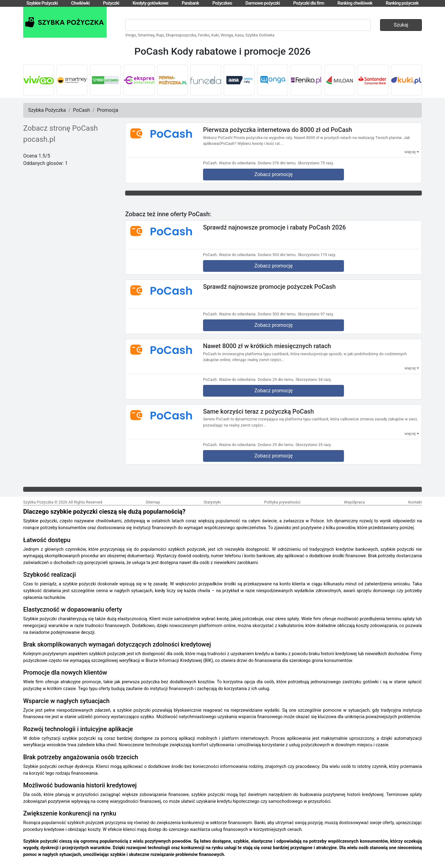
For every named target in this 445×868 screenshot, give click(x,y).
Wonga (227, 35)
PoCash (81, 110)
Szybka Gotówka (260, 35)
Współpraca (354, 502)
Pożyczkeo (222, 3)
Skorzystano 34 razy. (314, 379)
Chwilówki (80, 3)
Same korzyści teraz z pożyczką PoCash (259, 411)
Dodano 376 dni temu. (277, 163)
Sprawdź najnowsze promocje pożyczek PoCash (269, 287)
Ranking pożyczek (402, 3)
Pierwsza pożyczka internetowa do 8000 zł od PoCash (278, 130)
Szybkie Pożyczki (42, 3)
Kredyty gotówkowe (150, 3)
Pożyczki (111, 3)
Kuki (215, 35)
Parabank (190, 3)
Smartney (146, 35)
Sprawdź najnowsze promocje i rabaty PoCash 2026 (274, 227)
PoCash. (210, 163)
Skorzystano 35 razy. (314, 445)
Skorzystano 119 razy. (317, 255)
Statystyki (212, 502)
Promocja (108, 110)
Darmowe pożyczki (263, 3)
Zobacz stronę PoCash (61, 128)
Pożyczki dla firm (309, 3)
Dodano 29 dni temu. (276, 379)
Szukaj (401, 25)
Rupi (160, 35)
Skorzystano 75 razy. (316, 163)
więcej (412, 152)
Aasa (239, 35)
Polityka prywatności (282, 502)
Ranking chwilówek (355, 3)
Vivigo (131, 35)
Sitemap (153, 502)
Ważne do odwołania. (238, 163)
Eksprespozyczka (181, 35)
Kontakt (415, 502)
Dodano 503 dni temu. (277, 255)
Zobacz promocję (273, 174)
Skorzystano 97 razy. (316, 314)
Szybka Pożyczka (47, 110)
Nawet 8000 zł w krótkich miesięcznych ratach (267, 346)
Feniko (204, 35)
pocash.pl (39, 139)
